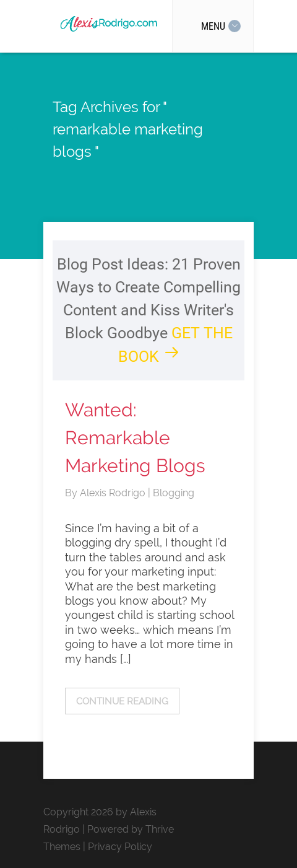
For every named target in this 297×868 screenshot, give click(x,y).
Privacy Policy (120, 847)
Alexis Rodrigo (114, 493)
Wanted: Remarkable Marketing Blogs (135, 438)
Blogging (174, 493)
